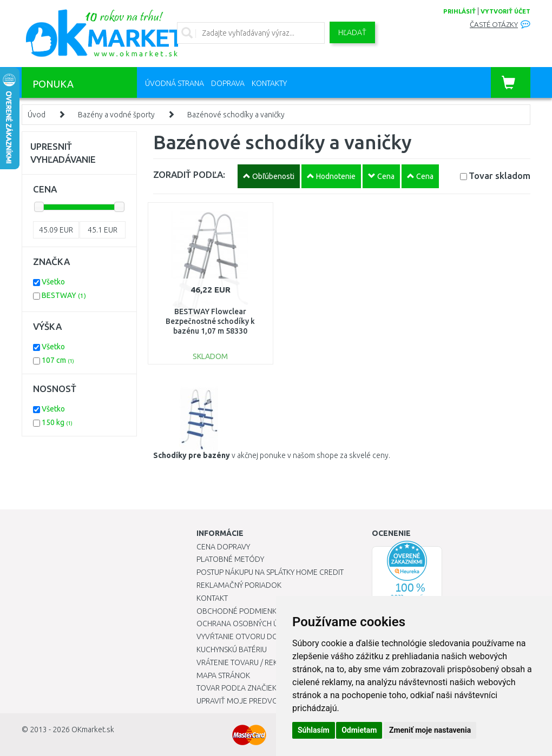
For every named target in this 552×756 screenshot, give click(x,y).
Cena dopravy (223, 547)
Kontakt (212, 598)
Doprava (228, 83)
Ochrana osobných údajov (250, 624)
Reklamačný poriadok (239, 585)
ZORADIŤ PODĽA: (189, 174)
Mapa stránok (223, 675)
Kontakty (269, 83)
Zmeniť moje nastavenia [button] (430, 730)
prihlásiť (459, 11)
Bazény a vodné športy (116, 115)
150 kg (57, 422)
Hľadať (352, 32)
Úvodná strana (175, 83)
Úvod (37, 115)
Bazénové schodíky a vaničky (236, 115)
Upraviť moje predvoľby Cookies (260, 701)
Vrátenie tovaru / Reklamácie (252, 662)
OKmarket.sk (93, 730)
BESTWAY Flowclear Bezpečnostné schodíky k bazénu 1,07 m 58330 (210, 321)
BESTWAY (64, 295)
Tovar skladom (500, 175)
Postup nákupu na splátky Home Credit (270, 572)
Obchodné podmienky (238, 611)
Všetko (53, 282)
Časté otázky (494, 25)
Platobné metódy (230, 559)
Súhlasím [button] (314, 730)
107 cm (58, 360)
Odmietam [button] (359, 730)
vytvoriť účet (505, 11)
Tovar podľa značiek (236, 688)
